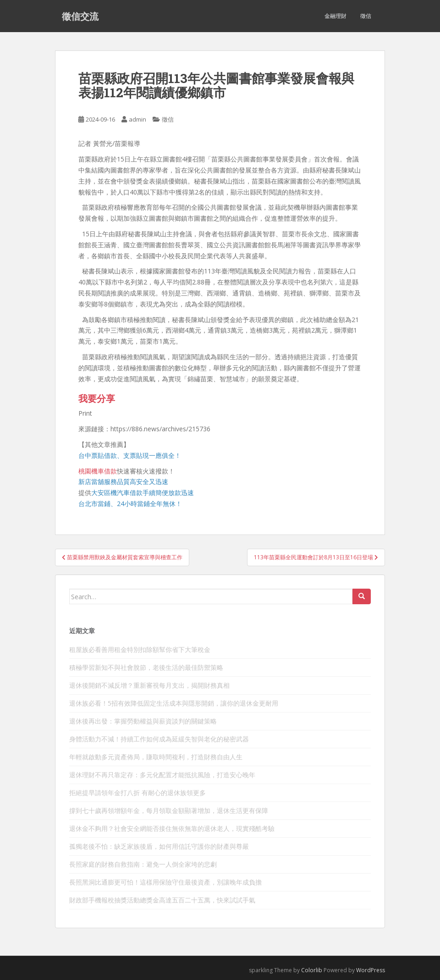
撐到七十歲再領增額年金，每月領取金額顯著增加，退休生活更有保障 (169, 810)
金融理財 (335, 16)
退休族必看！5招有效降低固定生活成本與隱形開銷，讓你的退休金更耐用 (174, 703)
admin (137, 119)
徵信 (366, 16)
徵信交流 (80, 16)
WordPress (371, 970)
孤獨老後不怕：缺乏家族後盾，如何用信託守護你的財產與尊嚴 (159, 846)
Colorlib (312, 970)
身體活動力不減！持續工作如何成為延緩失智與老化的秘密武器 (159, 739)
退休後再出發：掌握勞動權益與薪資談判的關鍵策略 (143, 721)
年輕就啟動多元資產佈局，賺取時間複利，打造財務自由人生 (156, 757)
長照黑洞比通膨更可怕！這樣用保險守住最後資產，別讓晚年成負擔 (165, 882)
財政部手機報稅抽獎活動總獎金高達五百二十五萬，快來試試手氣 (162, 900)
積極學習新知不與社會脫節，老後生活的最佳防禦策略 (146, 667)
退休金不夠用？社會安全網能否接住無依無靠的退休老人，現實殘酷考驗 (172, 828)
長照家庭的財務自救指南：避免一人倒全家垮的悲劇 (143, 864)
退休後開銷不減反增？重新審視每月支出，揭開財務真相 (149, 685)
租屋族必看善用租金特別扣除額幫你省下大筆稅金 (140, 649)
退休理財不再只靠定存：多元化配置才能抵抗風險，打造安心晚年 (162, 775)
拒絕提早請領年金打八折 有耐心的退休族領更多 (137, 793)
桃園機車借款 (98, 471)
